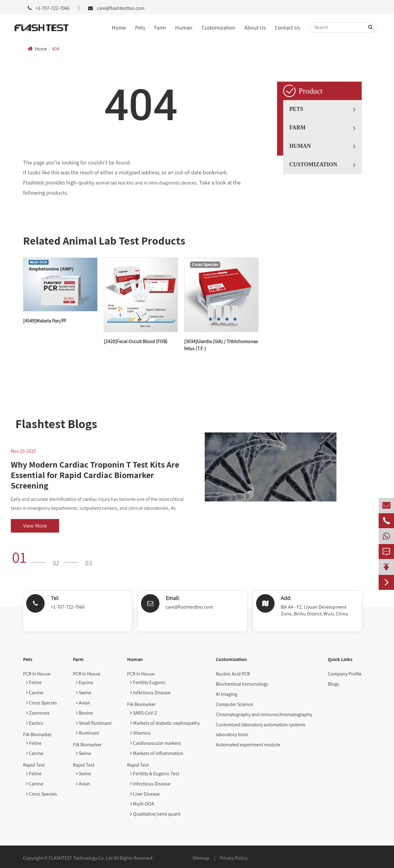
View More (35, 526)
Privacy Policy (234, 858)
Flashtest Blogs (56, 424)
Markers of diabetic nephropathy (165, 723)
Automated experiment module (248, 745)
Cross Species (42, 703)
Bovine (84, 713)
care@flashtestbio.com (121, 8)
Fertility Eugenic (148, 682)
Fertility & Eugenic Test (155, 774)
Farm (160, 28)
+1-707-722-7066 (68, 607)
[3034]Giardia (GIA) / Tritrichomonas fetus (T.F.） (221, 345)
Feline (34, 682)
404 (56, 49)
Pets (140, 28)
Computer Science (234, 704)
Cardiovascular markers (156, 743)
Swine (84, 693)
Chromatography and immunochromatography (264, 714)
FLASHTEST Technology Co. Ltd (81, 858)
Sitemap (201, 858)
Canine (35, 693)
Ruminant (88, 733)
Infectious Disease (150, 693)
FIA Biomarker (37, 734)
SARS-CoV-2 (144, 713)
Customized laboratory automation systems (261, 725)
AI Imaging (227, 694)
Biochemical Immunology (242, 684)
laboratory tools (232, 734)
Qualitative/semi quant (155, 814)
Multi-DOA (142, 804)
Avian (83, 703)
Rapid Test (34, 765)
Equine (85, 682)
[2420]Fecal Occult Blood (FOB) (136, 341)
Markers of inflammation (157, 753)
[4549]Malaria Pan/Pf (44, 321)
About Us (255, 28)
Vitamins (141, 733)
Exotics (35, 723)
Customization (218, 28)
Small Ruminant (94, 723)
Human (184, 28)
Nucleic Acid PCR (233, 674)
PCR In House (37, 674)
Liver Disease (145, 794)
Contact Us (287, 28)
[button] (31, 557)
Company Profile (345, 674)
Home (119, 28)
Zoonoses (38, 713)
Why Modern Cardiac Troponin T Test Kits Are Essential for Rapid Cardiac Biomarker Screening (95, 475)
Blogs (334, 684)
